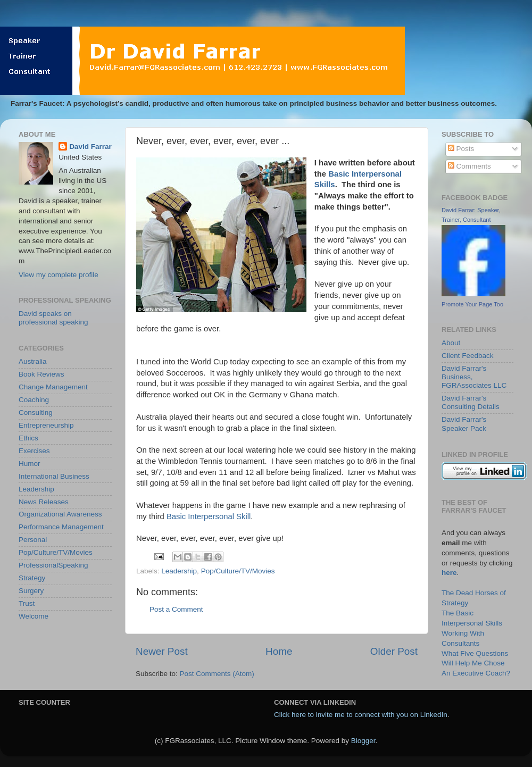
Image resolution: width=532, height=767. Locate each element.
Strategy (32, 578)
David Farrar (90, 147)
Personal (33, 540)
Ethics (28, 438)
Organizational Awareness (60, 514)
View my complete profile (59, 275)
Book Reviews (41, 374)
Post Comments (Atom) (217, 674)
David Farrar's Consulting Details (471, 402)
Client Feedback (468, 356)
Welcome (34, 616)
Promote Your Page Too (472, 304)
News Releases (44, 502)
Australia (33, 361)
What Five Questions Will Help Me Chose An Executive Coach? (476, 664)
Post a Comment (176, 609)
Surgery (31, 591)
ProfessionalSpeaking (53, 565)
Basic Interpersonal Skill (209, 516)
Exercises (34, 451)
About (451, 343)
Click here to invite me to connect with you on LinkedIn (361, 715)
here (449, 573)
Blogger (363, 741)
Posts (461, 149)
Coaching (34, 400)
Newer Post (162, 651)
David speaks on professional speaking (53, 318)
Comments (469, 166)
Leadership (179, 571)
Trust (27, 603)
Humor (30, 464)
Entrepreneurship (46, 425)
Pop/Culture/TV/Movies (238, 571)
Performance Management (61, 527)
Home (279, 651)
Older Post (394, 651)
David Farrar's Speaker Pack (464, 424)
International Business (54, 476)
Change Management (53, 387)
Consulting (36, 412)
